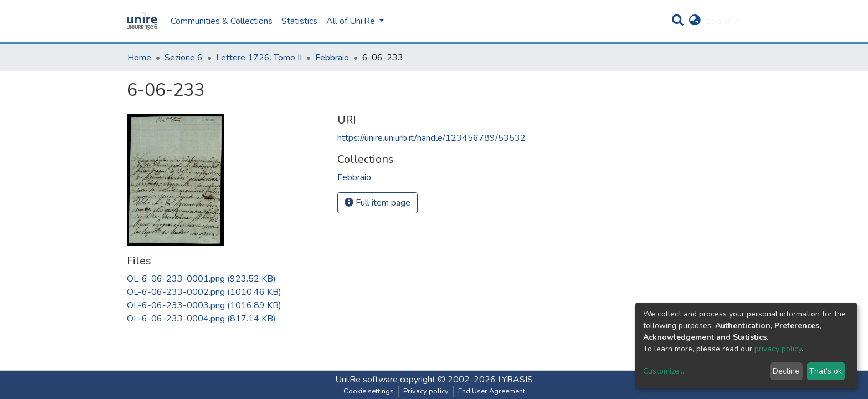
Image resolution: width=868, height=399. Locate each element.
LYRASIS (515, 380)
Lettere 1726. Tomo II (259, 58)
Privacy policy (426, 391)
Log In (719, 21)
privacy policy (778, 349)
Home (139, 58)
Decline (786, 371)
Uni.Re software (366, 380)
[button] (695, 21)
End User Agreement (492, 391)
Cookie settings (369, 391)
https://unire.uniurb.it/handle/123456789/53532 (432, 138)
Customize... (664, 371)
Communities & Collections (222, 21)
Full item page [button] (377, 203)
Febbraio (332, 58)
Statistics (299, 21)
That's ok (826, 371)
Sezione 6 (184, 58)
